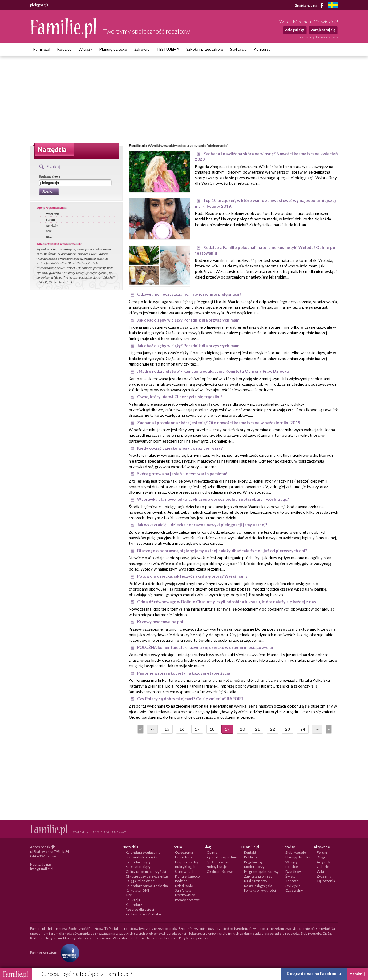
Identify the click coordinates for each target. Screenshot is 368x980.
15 (167, 729)
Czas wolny (294, 890)
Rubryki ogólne (187, 867)
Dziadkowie (184, 886)
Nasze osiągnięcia (258, 886)
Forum (50, 219)
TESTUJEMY (168, 49)
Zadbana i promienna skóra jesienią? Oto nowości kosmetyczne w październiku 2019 (219, 423)
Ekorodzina (184, 857)
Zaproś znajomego (258, 876)
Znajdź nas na (310, 6)
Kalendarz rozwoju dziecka (147, 886)
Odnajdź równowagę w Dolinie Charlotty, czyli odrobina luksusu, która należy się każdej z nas (226, 602)
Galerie (323, 867)
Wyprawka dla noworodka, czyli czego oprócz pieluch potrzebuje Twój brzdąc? (213, 499)
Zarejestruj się (323, 30)
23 (288, 729)
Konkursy (262, 49)
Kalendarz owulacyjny (143, 852)
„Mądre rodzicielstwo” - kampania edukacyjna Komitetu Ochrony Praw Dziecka (213, 371)
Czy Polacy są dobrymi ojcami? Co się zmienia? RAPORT (190, 699)
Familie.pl (42, 49)
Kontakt (250, 852)
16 (182, 729)
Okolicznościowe (220, 872)
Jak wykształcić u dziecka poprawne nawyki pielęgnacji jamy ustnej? (202, 525)
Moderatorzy (254, 867)
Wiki (49, 231)
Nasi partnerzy (256, 881)
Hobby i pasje (217, 867)
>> (328, 729)
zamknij (358, 974)
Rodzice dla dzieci (140, 909)
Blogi (50, 237)
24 (303, 729)
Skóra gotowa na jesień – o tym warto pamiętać (182, 474)
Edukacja (133, 900)
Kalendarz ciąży (138, 862)
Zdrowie (142, 49)
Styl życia (238, 49)
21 (257, 729)
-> (317, 729)
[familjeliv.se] (333, 6)
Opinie (212, 852)
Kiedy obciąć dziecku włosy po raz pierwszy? (180, 448)
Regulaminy (253, 862)
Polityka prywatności (260, 890)
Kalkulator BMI (137, 890)
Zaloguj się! (295, 30)
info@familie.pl (42, 869)
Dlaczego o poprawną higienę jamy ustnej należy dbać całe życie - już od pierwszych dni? (222, 551)
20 (242, 729)
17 (197, 729)
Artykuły (52, 225)
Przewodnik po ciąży (141, 857)
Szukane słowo (50, 176)
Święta (291, 876)
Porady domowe (187, 900)
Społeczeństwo (218, 862)
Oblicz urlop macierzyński (146, 872)
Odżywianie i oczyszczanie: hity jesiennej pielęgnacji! (189, 294)
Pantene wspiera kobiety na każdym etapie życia (184, 673)
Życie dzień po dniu (222, 857)
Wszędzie (53, 214)
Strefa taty (183, 890)
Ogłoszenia (184, 852)
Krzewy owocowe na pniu (161, 622)
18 (212, 729)
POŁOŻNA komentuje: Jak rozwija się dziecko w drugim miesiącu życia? (205, 647)
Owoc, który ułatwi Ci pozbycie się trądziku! (180, 397)
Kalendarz (134, 904)
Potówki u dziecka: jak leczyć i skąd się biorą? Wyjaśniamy (192, 576)
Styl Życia (293, 886)
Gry (129, 895)
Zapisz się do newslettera (319, 37)
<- (152, 729)
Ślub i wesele (185, 872)
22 (273, 729)
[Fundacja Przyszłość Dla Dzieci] (68, 952)
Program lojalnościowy (261, 872)
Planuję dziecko (113, 49)
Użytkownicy (185, 895)
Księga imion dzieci (141, 881)
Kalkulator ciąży (138, 867)
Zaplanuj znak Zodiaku (143, 914)
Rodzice (64, 49)
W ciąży (85, 49)
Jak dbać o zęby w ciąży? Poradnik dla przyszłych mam (188, 320)
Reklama (251, 857)
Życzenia (324, 876)
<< (140, 729)
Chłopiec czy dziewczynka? (147, 876)
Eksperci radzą (187, 862)
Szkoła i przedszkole (205, 49)
